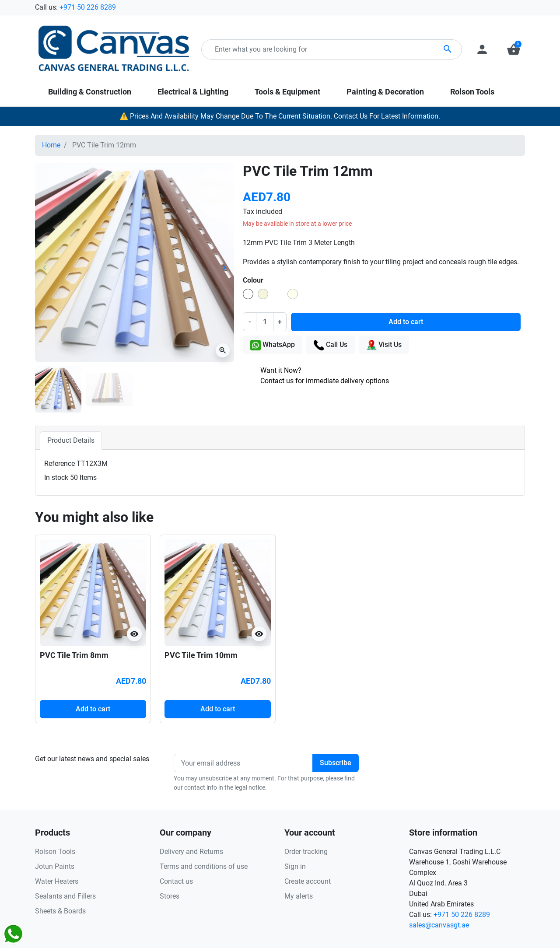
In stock (56, 477)
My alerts (299, 896)
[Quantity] (265, 322)
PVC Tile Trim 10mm (201, 655)
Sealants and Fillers (65, 896)
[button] (514, 49)
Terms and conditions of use (204, 866)
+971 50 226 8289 (88, 7)
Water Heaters (57, 881)
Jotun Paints (55, 866)
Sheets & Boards (60, 911)
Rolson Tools (55, 852)
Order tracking (306, 852)
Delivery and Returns (191, 852)
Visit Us (384, 345)
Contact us (176, 881)
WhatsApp (273, 345)
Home (51, 145)
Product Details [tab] (71, 440)
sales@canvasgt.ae (439, 925)
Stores (170, 896)
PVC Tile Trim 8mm (74, 655)
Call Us (331, 345)
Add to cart (406, 322)
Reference (59, 464)
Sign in (295, 866)
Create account (308, 881)
